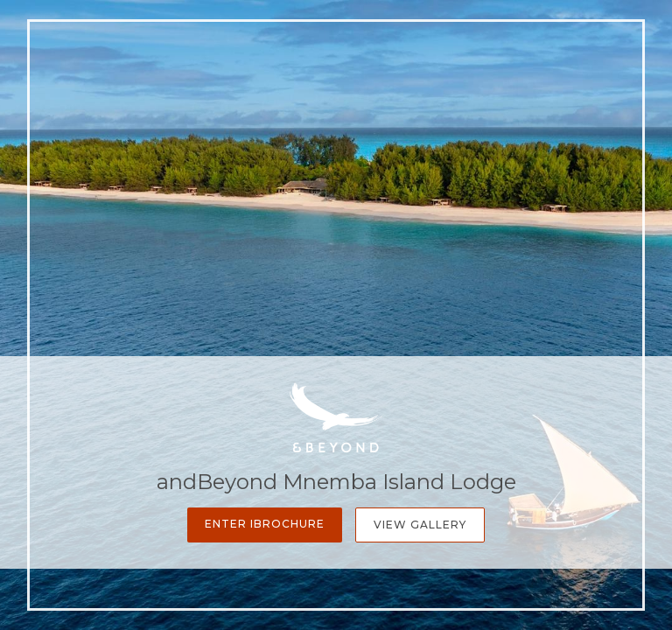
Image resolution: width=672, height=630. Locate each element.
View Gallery (420, 525)
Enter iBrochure (265, 524)
